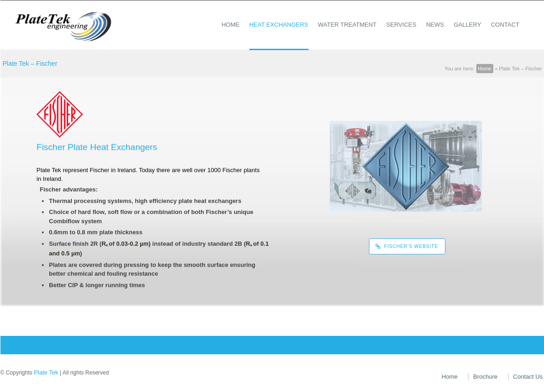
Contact (505, 25)
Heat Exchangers (279, 25)
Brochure (485, 377)
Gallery (468, 25)
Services (401, 25)
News (435, 25)
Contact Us (528, 377)
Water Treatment (347, 25)
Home (231, 25)
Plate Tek (46, 372)
